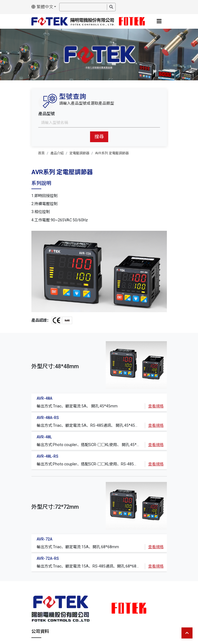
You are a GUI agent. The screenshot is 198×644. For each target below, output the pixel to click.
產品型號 (47, 114)
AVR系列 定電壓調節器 (112, 153)
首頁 (41, 153)
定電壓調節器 (79, 153)
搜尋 (99, 137)
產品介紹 (57, 153)
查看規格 (156, 406)
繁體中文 (42, 7)
